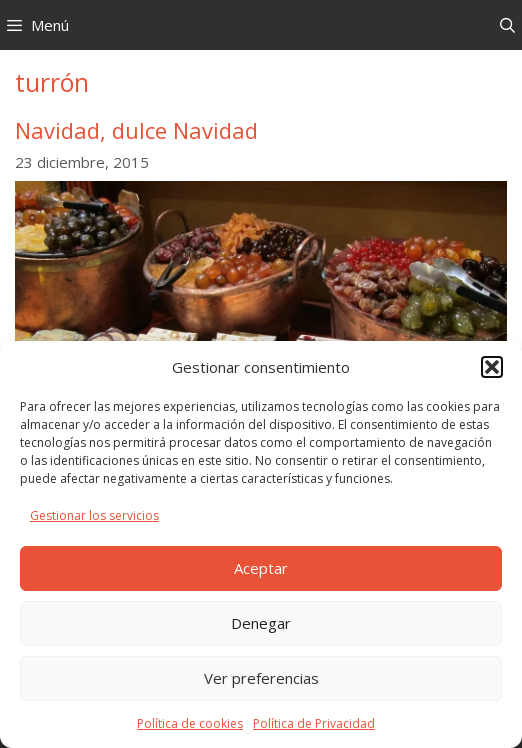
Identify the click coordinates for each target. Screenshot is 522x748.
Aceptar (261, 568)
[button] (492, 367)
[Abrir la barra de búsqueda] (507, 25)
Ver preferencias (261, 678)
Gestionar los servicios (94, 515)
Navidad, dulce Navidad (136, 130)
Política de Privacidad (314, 723)
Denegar (261, 623)
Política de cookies (190, 723)
